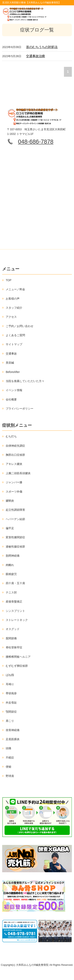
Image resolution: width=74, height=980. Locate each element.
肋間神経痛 (13, 556)
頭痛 (8, 748)
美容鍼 (10, 363)
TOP (9, 280)
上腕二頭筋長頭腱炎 (18, 473)
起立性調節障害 (15, 510)
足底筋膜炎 (13, 739)
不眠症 (10, 758)
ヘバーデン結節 (15, 519)
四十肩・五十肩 (15, 583)
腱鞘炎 (10, 501)
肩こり (10, 721)
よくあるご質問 (15, 335)
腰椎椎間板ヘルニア (18, 657)
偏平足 (10, 528)
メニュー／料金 (15, 289)
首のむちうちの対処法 (42, 47)
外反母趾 (11, 703)
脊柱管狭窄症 (14, 647)
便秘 (8, 767)
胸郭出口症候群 (15, 455)
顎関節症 (11, 712)
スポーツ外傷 (14, 492)
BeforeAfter (13, 372)
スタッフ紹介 (14, 308)
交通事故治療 (36, 56)
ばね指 (10, 675)
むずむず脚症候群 (17, 666)
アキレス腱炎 (14, 464)
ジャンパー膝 (14, 482)
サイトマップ (14, 344)
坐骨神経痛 (13, 730)
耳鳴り (10, 684)
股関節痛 (11, 638)
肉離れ (10, 565)
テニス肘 (11, 592)
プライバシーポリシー (20, 409)
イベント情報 (14, 390)
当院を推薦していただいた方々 (25, 381)
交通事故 (11, 354)
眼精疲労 (11, 574)
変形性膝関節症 (15, 537)
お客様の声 (13, 299)
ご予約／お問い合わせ (20, 326)
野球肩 (10, 776)
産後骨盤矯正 (14, 602)
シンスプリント (15, 611)
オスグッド (13, 629)
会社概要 (11, 399)
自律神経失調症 (15, 446)
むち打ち (11, 436)
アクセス (11, 317)
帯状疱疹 (11, 693)
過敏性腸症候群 (15, 547)
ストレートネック (17, 620)
